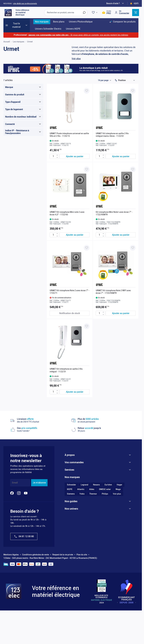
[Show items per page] (104, 80)
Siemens (71, 560)
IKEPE (70, 555)
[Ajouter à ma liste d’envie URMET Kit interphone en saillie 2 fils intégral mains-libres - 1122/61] (133, 91)
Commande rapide (73, 537)
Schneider (71, 551)
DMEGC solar (105, 555)
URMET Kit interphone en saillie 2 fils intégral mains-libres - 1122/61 (112, 135)
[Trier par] (127, 80)
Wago (118, 555)
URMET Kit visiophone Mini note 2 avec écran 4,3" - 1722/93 (67, 213)
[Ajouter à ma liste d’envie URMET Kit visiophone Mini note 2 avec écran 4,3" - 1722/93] (87, 169)
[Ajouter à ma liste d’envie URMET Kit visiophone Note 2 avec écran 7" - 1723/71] (87, 248)
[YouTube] (26, 493)
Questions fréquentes (74, 523)
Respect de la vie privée (63, 617)
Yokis (82, 560)
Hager (119, 551)
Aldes (92, 555)
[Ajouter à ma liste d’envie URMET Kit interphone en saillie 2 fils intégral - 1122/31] (87, 326)
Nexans (96, 551)
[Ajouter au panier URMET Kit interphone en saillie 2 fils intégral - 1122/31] (75, 392)
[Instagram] (19, 493)
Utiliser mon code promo (76, 532)
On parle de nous (72, 469)
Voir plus (76, 59)
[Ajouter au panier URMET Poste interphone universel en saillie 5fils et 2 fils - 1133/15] (75, 156)
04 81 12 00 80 (24, 536)
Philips (105, 560)
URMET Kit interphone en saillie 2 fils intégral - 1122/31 (66, 370)
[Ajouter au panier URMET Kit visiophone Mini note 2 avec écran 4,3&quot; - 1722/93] (75, 235)
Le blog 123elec (72, 577)
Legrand (84, 551)
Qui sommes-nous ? (74, 460)
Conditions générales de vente (36, 617)
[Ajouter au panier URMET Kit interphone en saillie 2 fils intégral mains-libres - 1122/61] (121, 156)
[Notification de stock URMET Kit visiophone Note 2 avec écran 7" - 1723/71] (70, 313)
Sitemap (68, 483)
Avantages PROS (72, 519)
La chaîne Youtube (73, 581)
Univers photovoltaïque (75, 597)
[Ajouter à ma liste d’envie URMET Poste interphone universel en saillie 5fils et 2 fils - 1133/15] (87, 91)
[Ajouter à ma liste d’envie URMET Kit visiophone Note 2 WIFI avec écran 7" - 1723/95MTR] (133, 248)
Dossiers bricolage (73, 572)
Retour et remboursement (76, 507)
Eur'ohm (108, 551)
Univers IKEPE (71, 602)
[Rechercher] (84, 13)
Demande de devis (73, 503)
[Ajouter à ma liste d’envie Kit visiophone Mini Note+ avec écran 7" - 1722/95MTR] (133, 169)
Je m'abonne (39, 483)
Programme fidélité (73, 528)
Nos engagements (73, 464)
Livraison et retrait (73, 498)
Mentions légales (11, 617)
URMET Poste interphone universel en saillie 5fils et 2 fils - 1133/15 (69, 135)
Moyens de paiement (74, 494)
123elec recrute (72, 473)
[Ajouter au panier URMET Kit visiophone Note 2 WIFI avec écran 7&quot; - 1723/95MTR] (121, 313)
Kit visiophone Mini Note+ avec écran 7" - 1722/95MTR (114, 213)
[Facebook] (12, 493)
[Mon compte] (122, 12)
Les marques (19, 42)
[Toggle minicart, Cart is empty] (136, 13)
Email (15, 483)
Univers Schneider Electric (76, 593)
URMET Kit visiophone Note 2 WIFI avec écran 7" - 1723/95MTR (113, 292)
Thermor (93, 560)
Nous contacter (72, 478)
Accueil (7, 42)
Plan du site (82, 617)
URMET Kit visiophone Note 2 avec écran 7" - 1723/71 (70, 292)
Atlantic (81, 555)
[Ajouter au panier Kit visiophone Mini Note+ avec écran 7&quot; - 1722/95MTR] (121, 235)
